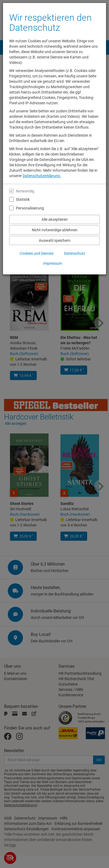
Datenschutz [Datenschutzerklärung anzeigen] (75, 253)
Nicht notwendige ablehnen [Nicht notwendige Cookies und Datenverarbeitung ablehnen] (55, 230)
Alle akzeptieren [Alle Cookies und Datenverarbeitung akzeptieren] (55, 219)
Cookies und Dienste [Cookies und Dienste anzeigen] (37, 253)
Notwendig (25, 191)
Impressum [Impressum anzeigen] (53, 263)
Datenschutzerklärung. (42, 176)
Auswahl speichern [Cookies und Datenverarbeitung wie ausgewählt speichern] (55, 240)
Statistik (23, 199)
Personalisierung (30, 208)
